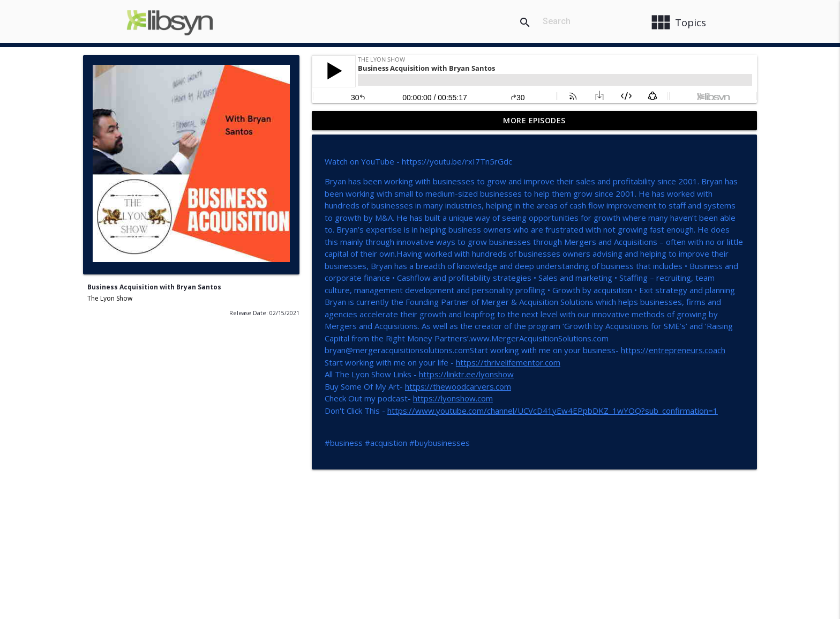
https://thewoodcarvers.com (458, 386)
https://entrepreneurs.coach (673, 350)
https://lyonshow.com (453, 398)
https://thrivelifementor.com (508, 362)
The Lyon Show (110, 298)
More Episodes (534, 120)
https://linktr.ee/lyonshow (466, 374)
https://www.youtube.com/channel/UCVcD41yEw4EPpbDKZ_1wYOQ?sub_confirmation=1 (553, 411)
